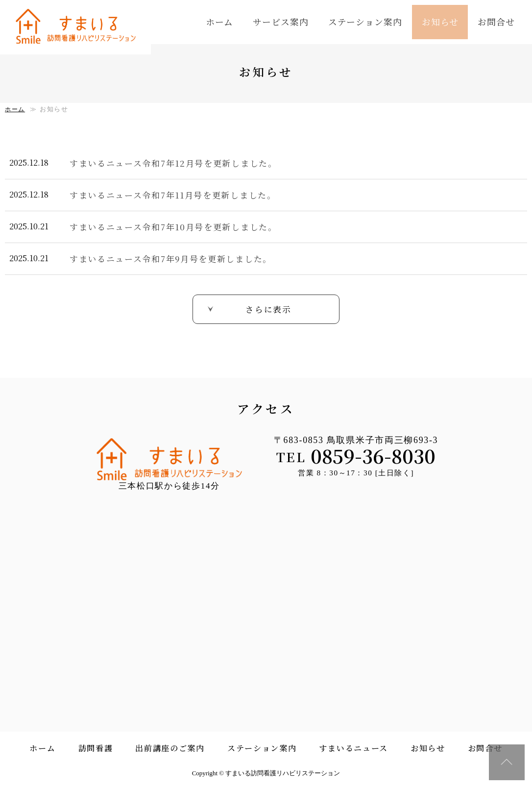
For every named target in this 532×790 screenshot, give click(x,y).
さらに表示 (268, 309)
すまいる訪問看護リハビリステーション (81, 28)
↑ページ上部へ (506, 762)
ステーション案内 (365, 22)
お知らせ (440, 22)
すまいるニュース (353, 749)
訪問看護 (96, 749)
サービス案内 (280, 22)
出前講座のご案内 (170, 749)
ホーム (220, 22)
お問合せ (496, 22)
